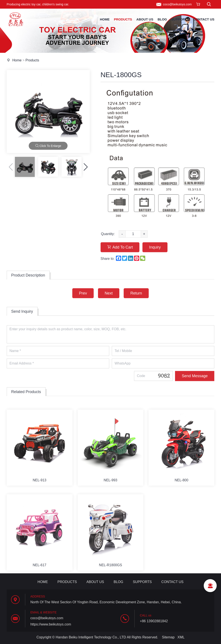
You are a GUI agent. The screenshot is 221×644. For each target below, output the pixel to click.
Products (123, 19)
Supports (180, 19)
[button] (86, 167)
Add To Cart (120, 255)
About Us (145, 19)
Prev (83, 299)
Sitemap (168, 637)
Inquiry (155, 255)
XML (181, 637)
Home (105, 19)
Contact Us (204, 19)
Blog (162, 19)
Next (109, 299)
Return (136, 299)
